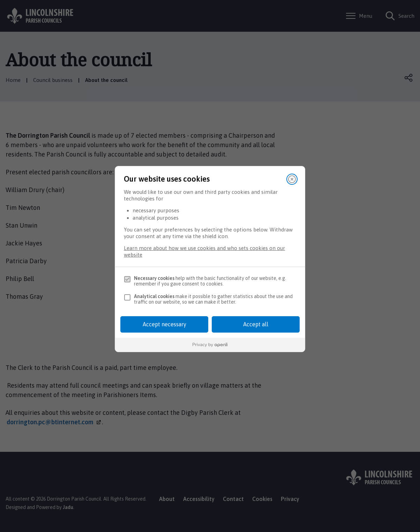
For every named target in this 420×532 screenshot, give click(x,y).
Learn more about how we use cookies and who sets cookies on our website (204, 251)
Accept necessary (164, 324)
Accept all (256, 324)
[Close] (292, 179)
